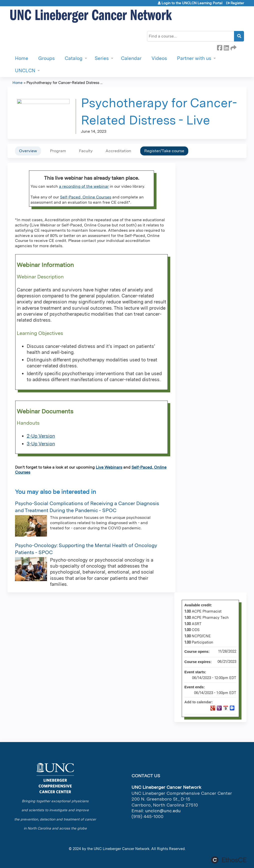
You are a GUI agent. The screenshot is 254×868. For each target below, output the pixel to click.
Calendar (131, 58)
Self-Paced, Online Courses (86, 197)
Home (22, 58)
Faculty (86, 151)
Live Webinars (109, 467)
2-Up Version (41, 436)
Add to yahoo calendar (219, 708)
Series (102, 58)
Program (58, 151)
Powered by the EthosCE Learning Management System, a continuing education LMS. (229, 860)
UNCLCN (25, 71)
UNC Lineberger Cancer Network (122, 849)
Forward (233, 47)
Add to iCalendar (226, 708)
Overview (28, 151)
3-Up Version (41, 444)
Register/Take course (164, 151)
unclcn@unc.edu (163, 811)
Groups (46, 58)
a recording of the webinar (84, 186)
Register (237, 3)
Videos (159, 58)
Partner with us (194, 58)
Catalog (74, 58)
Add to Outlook (232, 708)
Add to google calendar (213, 708)
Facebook (219, 47)
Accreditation (118, 151)
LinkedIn (226, 47)
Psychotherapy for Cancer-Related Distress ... (64, 83)
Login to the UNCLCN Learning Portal (192, 3)
